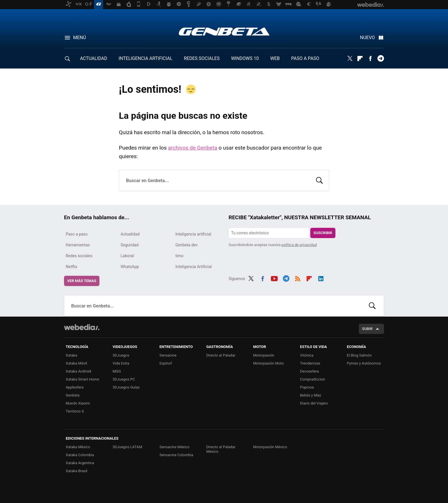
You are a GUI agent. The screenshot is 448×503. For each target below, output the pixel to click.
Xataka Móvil (76, 363)
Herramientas (78, 245)
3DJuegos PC (124, 379)
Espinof (166, 363)
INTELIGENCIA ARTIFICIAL (146, 58)
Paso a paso (77, 234)
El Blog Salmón (359, 355)
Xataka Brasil (77, 471)
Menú (80, 38)
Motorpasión (264, 355)
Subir (367, 329)
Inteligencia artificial (193, 234)
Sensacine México (174, 447)
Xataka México (78, 447)
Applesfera (75, 387)
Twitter (350, 59)
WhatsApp (130, 267)
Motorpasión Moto (268, 363)
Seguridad (130, 245)
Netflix (71, 267)
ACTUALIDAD (94, 58)
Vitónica (307, 355)
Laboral (127, 256)
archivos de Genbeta (193, 148)
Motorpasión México (270, 447)
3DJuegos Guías (126, 387)
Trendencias (310, 363)
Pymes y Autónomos (364, 363)
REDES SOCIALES (202, 58)
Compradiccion (313, 379)
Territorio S (75, 411)
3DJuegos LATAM (127, 447)
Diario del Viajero (314, 403)
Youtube (274, 278)
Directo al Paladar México (221, 449)
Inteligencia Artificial (194, 267)
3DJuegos (121, 355)
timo (179, 256)
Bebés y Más (311, 395)
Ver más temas (82, 281)
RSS (298, 278)
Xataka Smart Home (82, 379)
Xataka (71, 355)
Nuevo (367, 38)
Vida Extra (121, 363)
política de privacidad (299, 245)
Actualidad (130, 234)
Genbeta (224, 31)
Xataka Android (78, 371)
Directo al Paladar (221, 355)
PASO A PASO (305, 58)
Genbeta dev (187, 245)
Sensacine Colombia (176, 455)
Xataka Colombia (80, 455)
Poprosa (307, 387)
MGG (117, 371)
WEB (275, 58)
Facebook (370, 59)
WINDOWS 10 (245, 58)
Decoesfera (309, 371)
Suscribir (323, 233)
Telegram (381, 59)
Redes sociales (79, 256)
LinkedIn (321, 278)
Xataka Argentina (80, 463)
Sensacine (168, 355)
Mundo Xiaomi (78, 403)
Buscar (319, 180)
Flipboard (360, 59)
